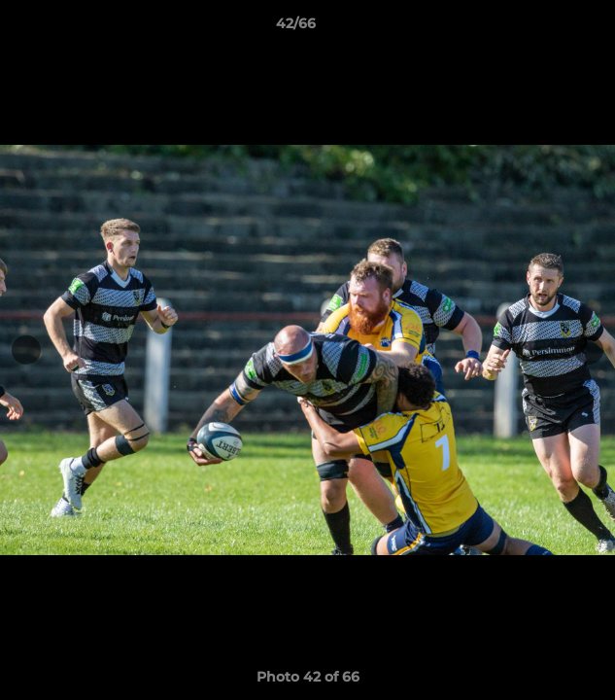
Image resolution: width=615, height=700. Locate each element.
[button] (545, 28)
